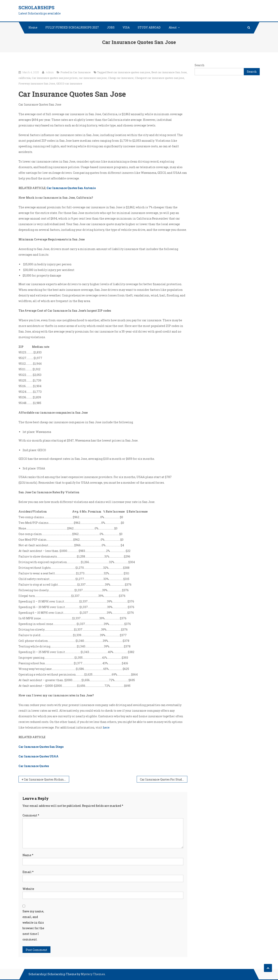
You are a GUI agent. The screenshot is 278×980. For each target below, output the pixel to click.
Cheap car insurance (121, 78)
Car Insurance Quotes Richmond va (46, 779)
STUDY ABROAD (149, 27)
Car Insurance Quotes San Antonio (71, 188)
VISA (126, 27)
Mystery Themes (93, 974)
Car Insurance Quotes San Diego (41, 747)
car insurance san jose (93, 78)
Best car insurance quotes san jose (129, 72)
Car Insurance (82, 72)
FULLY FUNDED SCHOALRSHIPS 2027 (72, 27)
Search (200, 65)
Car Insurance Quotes (34, 766)
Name (28, 855)
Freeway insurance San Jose (37, 83)
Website (28, 889)
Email (28, 872)
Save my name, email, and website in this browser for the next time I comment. (33, 925)
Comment (31, 815)
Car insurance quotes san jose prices (55, 78)
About (173, 27)
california (25, 78)
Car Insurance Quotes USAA (38, 756)
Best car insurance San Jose (169, 72)
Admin (50, 72)
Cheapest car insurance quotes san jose (160, 78)
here (106, 727)
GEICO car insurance (69, 83)
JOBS (111, 27)
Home (33, 27)
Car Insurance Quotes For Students (164, 779)
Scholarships (36, 8)
